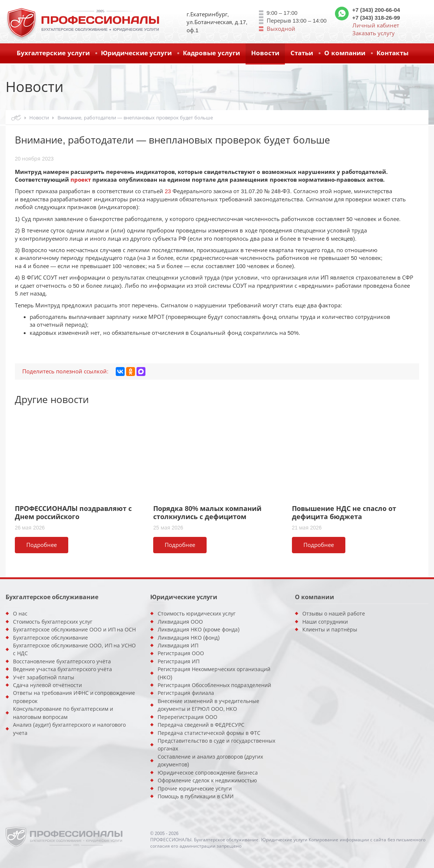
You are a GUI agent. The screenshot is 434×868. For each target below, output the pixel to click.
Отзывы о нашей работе (334, 614)
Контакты (392, 53)
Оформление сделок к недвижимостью (207, 780)
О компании (345, 53)
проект (81, 180)
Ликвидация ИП (178, 646)
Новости (265, 53)
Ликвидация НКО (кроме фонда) (199, 630)
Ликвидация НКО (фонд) (189, 638)
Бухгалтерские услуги (53, 53)
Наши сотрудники (325, 622)
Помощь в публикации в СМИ (196, 796)
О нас (20, 614)
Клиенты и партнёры (330, 630)
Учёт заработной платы (44, 677)
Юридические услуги (137, 53)
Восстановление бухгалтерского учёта (62, 661)
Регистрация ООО (181, 653)
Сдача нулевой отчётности (47, 685)
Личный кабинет (376, 25)
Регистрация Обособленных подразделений (214, 685)
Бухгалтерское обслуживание (50, 638)
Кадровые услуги (211, 53)
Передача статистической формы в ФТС (209, 733)
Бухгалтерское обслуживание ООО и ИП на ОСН (74, 630)
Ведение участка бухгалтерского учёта (63, 669)
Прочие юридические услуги (195, 789)
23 (168, 191)
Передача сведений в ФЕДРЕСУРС (201, 725)
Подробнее (42, 545)
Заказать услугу (374, 33)
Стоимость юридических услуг (197, 614)
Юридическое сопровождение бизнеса (208, 773)
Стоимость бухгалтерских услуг (53, 622)
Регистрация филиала (186, 693)
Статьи (302, 53)
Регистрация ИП (179, 661)
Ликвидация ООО (180, 622)
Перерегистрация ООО (188, 717)
